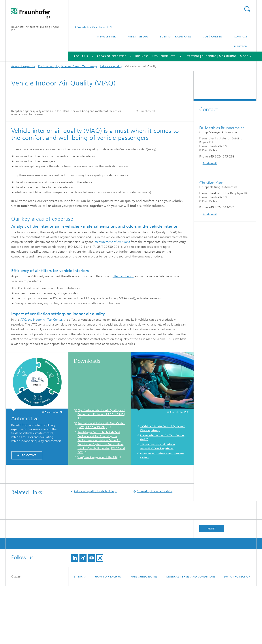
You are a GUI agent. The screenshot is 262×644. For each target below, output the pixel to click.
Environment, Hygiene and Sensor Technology (68, 66)
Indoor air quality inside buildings (95, 550)
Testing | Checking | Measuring (212, 56)
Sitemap (80, 635)
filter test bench (123, 334)
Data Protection (237, 635)
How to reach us (108, 635)
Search (247, 9)
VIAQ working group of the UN (97, 515)
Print (212, 587)
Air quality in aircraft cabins (155, 550)
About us (81, 56)
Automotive (27, 513)
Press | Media (138, 37)
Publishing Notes (144, 635)
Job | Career (213, 37)
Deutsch (241, 46)
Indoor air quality (111, 66)
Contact (241, 37)
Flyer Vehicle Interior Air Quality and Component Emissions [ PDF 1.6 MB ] (101, 470)
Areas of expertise (111, 56)
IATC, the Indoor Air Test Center (41, 378)
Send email (210, 163)
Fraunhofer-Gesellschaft (92, 27)
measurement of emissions (112, 300)
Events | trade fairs (176, 37)
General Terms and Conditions (191, 635)
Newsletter (107, 37)
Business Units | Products (156, 56)
